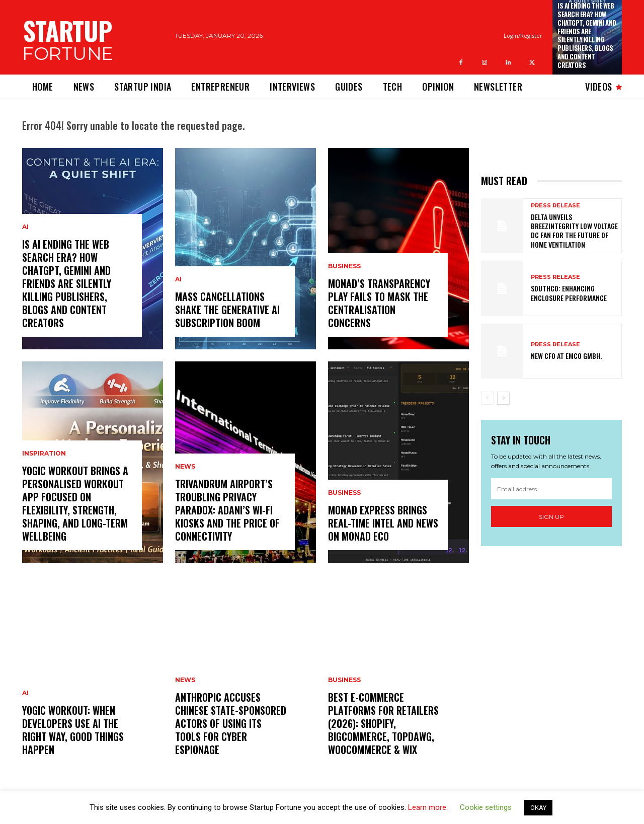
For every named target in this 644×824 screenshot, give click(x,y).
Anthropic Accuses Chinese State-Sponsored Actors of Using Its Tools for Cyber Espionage (231, 723)
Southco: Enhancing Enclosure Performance (569, 293)
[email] (551, 489)
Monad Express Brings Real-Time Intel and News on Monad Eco (383, 523)
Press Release (555, 206)
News (185, 467)
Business (344, 266)
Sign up (551, 517)
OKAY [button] (538, 808)
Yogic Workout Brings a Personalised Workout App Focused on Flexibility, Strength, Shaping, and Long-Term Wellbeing (75, 503)
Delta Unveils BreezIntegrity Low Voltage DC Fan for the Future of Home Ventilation (574, 231)
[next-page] (503, 398)
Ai (25, 227)
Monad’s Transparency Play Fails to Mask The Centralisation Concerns (379, 303)
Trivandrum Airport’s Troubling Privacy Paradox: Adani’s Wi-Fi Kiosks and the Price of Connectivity (227, 510)
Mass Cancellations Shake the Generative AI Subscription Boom (227, 310)
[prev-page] (487, 398)
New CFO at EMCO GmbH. (566, 356)
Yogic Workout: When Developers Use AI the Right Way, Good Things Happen (73, 730)
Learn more (427, 807)
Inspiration (44, 454)
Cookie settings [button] (486, 807)
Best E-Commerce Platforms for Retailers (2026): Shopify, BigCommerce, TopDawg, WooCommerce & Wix (383, 723)
